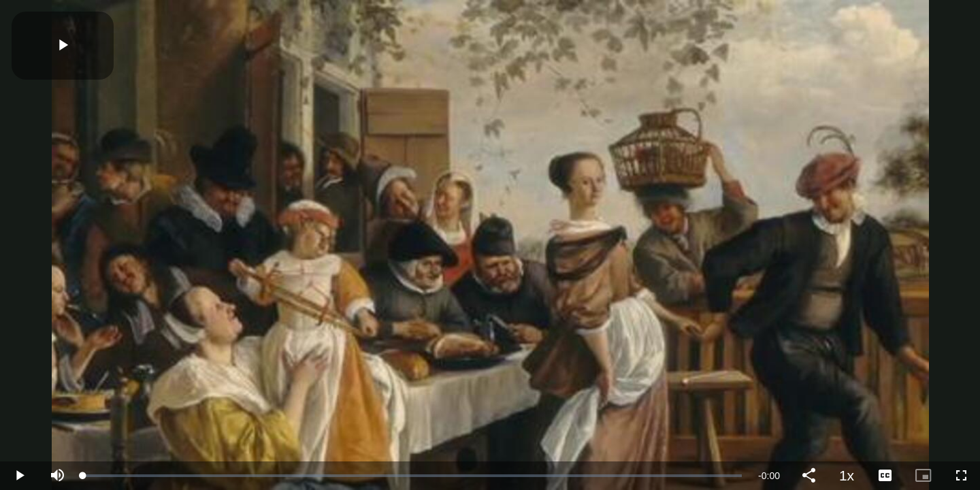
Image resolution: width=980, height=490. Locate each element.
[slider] (412, 476)
